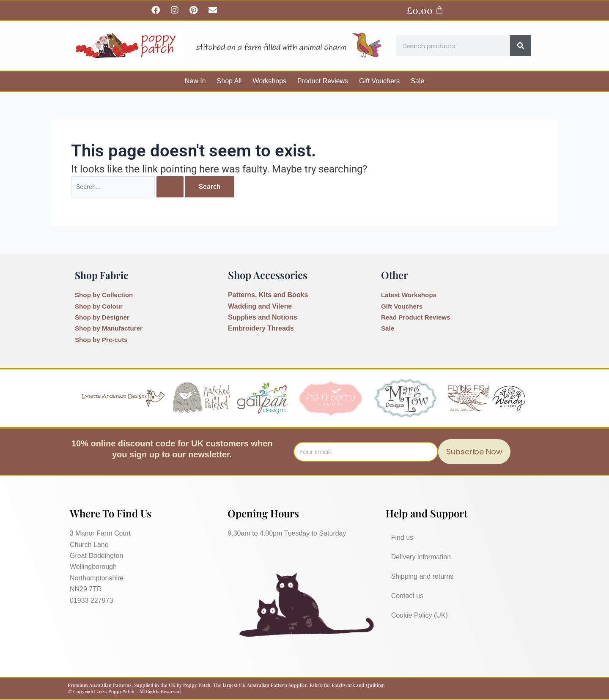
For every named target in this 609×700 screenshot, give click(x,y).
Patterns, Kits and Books (268, 295)
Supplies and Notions (263, 317)
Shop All (229, 81)
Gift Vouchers (379, 81)
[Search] (521, 46)
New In (195, 81)
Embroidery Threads (261, 328)
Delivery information (421, 557)
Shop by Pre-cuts (103, 340)
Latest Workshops (410, 295)
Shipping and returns (422, 576)
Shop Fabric (103, 275)
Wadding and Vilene (260, 306)
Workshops (269, 81)
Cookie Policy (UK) (420, 615)
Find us (402, 537)
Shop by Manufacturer (111, 328)
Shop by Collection (106, 295)
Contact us (407, 596)
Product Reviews (323, 81)
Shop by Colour (100, 306)
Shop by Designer (104, 317)
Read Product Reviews (418, 317)
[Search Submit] (175, 187)
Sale (417, 81)
